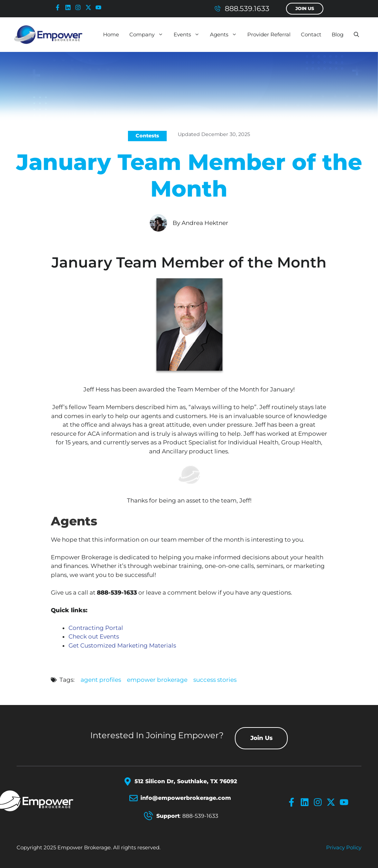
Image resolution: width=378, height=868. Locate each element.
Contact (311, 34)
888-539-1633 (200, 816)
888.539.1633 (247, 8)
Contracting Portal (96, 628)
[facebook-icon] (59, 7)
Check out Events (94, 636)
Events (189, 35)
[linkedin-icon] (70, 7)
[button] (356, 35)
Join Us (305, 8)
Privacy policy (344, 847)
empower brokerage (157, 680)
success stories (215, 680)
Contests (147, 136)
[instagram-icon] (80, 7)
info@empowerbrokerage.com (186, 798)
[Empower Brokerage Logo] (50, 801)
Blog (338, 34)
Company (149, 35)
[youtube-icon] (100, 7)
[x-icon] (90, 7)
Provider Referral (269, 34)
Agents (226, 35)
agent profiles (101, 680)
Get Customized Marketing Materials (122, 645)
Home (111, 34)
